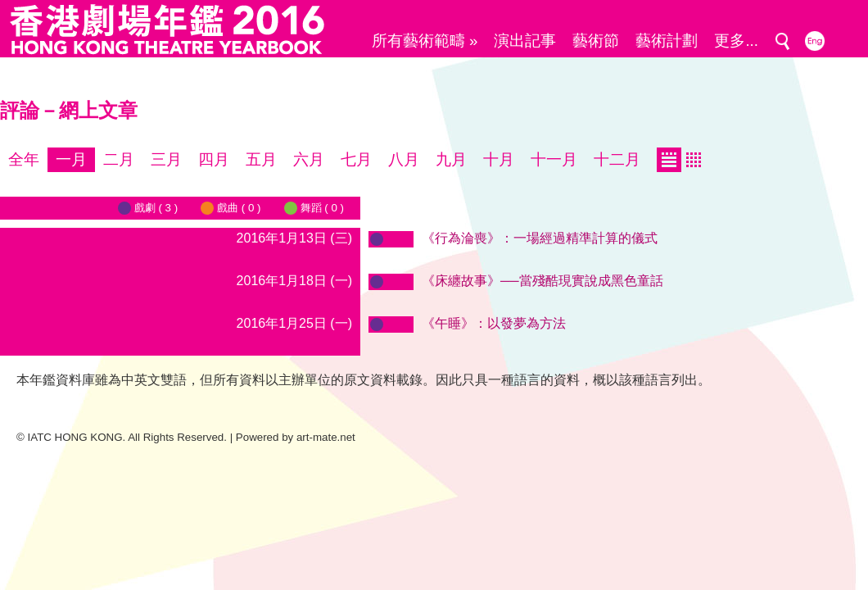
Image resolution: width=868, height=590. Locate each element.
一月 (71, 159)
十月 (499, 159)
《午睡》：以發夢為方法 (494, 323)
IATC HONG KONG (75, 437)
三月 (166, 159)
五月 (261, 159)
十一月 (554, 159)
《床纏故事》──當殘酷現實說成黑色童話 (542, 281)
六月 (309, 159)
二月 (119, 159)
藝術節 (596, 41)
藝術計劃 (667, 41)
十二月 (617, 159)
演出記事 (525, 41)
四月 (214, 159)
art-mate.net (326, 437)
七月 (356, 159)
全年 (24, 159)
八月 (404, 159)
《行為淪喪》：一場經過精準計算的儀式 (540, 238)
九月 (451, 159)
